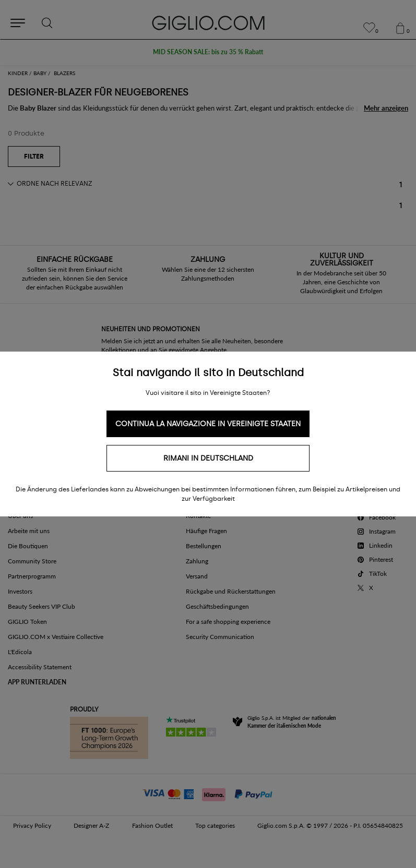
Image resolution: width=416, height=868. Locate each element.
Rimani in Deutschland (208, 458)
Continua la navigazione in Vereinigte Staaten (208, 424)
